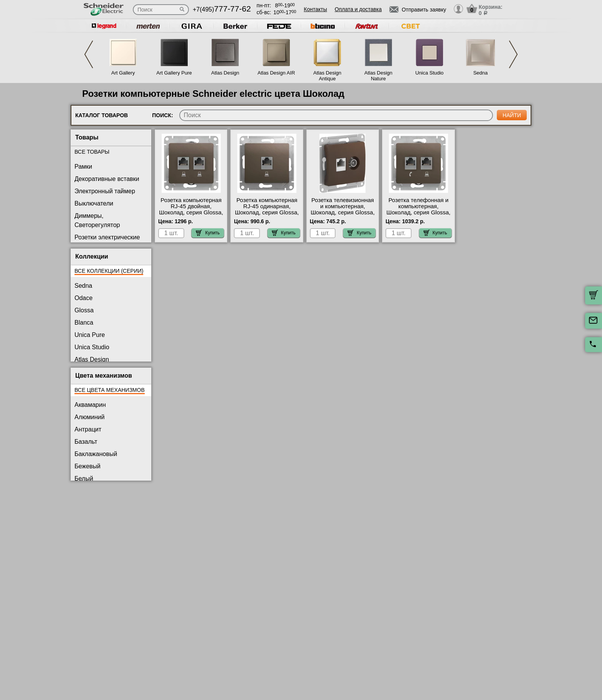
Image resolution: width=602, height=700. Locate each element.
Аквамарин (90, 405)
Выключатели (94, 203)
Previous (89, 54)
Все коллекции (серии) (109, 271)
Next (513, 54)
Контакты (315, 9)
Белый (84, 479)
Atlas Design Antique (327, 76)
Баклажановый (96, 454)
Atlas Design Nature (378, 76)
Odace (84, 298)
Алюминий (89, 417)
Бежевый (88, 466)
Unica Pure (90, 335)
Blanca (84, 323)
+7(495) (222, 9)
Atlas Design (225, 73)
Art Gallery (123, 73)
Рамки (83, 167)
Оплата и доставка (358, 9)
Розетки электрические (107, 237)
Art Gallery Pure (174, 73)
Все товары (92, 152)
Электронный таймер (105, 191)
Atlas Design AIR (276, 73)
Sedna (481, 73)
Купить (208, 233)
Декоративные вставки (107, 179)
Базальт (86, 442)
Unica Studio (430, 73)
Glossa (84, 310)
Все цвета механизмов (110, 390)
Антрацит (88, 429)
